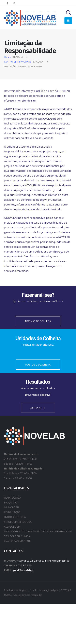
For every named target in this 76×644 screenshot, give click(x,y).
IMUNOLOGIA (12, 507)
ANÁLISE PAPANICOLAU (17, 541)
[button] (69, 13)
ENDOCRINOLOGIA (15, 517)
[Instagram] (14, 3)
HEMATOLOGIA (12, 498)
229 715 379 (25, 565)
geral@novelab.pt (23, 570)
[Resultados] (38, 387)
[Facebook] (7, 3)
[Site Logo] (30, 18)
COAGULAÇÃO (12, 512)
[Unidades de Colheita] (38, 341)
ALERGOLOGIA (12, 527)
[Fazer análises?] (38, 298)
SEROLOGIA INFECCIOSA (18, 522)
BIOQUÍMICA (11, 502)
